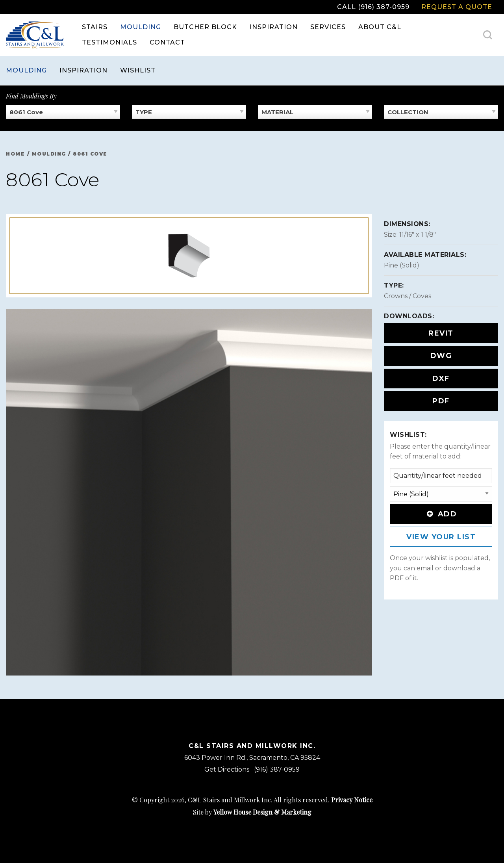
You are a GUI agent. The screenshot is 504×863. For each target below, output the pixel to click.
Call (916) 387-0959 (373, 7)
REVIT (441, 333)
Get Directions (227, 769)
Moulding (141, 27)
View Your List (441, 537)
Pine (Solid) (402, 265)
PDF (441, 401)
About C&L (380, 27)
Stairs (95, 27)
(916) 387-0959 (277, 769)
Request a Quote (457, 7)
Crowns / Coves (408, 296)
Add (441, 514)
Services (328, 27)
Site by (252, 812)
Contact (167, 42)
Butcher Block (205, 27)
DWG (441, 356)
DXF (441, 379)
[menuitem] (95, 27)
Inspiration (274, 27)
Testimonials (109, 42)
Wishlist (138, 70)
